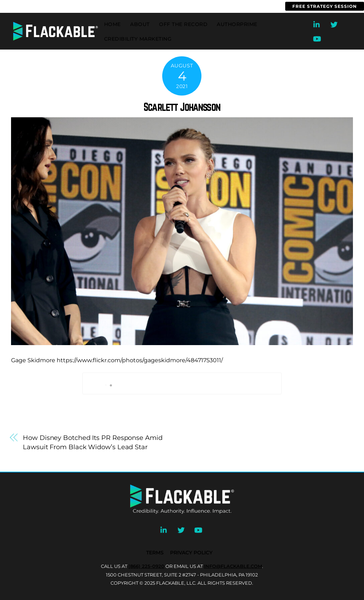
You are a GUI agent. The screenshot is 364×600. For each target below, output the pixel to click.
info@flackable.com (87, 6)
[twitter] (334, 24)
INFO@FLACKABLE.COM (233, 566)
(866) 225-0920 (24, 6)
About (140, 24)
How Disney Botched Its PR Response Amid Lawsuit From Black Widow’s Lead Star (93, 442)
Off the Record (183, 24)
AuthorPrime (237, 24)
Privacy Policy (191, 553)
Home (112, 24)
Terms (155, 553)
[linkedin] (317, 24)
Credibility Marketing (138, 39)
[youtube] (317, 38)
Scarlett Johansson (182, 107)
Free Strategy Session (325, 6)
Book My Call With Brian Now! (182, 383)
